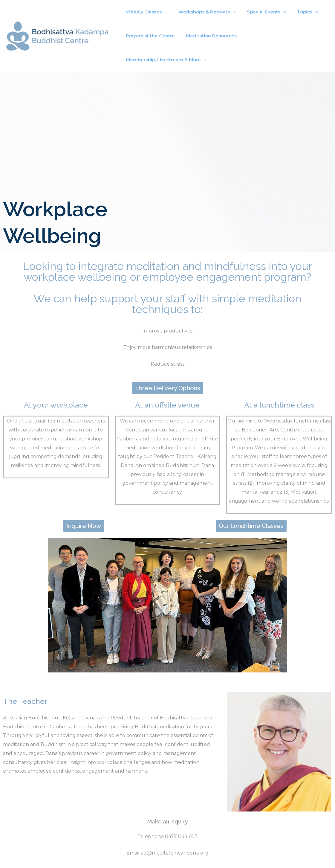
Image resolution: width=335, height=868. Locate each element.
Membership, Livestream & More (283, 36)
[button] (168, 364)
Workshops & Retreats (204, 12)
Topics (300, 12)
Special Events (261, 12)
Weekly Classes (145, 12)
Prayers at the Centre (149, 36)
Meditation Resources (208, 36)
